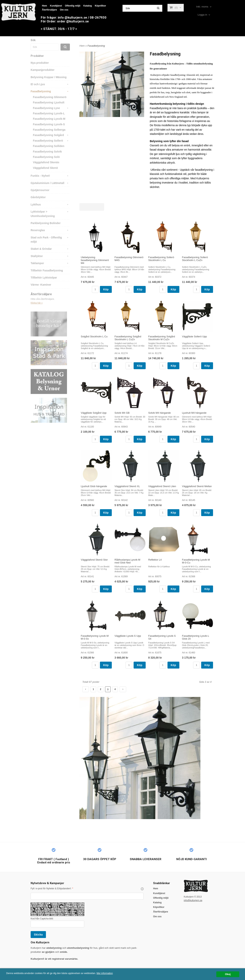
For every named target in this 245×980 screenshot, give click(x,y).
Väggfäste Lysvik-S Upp (128, 636)
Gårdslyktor (38, 203)
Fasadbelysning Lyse (51, 113)
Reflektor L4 (155, 560)
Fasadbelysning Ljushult (49, 108)
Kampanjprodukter (42, 75)
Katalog (88, 6)
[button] (142, 889)
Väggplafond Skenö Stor (94, 560)
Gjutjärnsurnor (40, 195)
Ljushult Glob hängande (94, 486)
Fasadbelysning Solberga (49, 135)
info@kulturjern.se (193, 900)
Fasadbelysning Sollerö (51, 146)
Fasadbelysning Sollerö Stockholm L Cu (161, 259)
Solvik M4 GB (122, 413)
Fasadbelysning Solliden (49, 151)
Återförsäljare (49, 10)
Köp (106, 289)
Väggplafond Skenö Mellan (197, 486)
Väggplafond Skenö (45, 173)
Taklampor (50, 268)
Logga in (202, 15)
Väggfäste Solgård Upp (94, 413)
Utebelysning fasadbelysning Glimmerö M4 (95, 260)
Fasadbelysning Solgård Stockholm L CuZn (128, 338)
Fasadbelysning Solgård (51, 140)
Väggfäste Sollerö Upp (194, 336)
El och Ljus (50, 90)
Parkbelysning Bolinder (46, 228)
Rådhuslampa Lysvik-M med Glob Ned (127, 561)
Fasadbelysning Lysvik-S (49, 130)
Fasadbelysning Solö (46, 162)
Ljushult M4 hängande (194, 413)
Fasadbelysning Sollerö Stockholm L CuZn (195, 259)
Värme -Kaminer (41, 290)
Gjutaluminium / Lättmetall (50, 188)
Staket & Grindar (50, 254)
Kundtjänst (56, 6)
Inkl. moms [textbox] (202, 7)
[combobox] (204, 7)
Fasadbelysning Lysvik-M (49, 124)
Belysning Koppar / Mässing (49, 82)
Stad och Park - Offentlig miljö (50, 245)
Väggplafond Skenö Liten (162, 486)
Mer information (116, 973)
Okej (228, 974)
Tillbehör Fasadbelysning (47, 276)
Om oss (64, 10)
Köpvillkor (100, 6)
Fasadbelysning (50, 97)
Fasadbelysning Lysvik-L (49, 119)
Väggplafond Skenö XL (127, 486)
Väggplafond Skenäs (46, 168)
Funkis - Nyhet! (50, 181)
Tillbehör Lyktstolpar (44, 283)
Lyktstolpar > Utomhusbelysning (50, 219)
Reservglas (50, 236)
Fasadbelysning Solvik (47, 157)
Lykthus (50, 210)
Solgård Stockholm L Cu (94, 336)
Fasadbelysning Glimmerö (50, 102)
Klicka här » (37, 308)
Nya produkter (40, 68)
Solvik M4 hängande (160, 413)
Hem (44, 6)
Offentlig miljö (73, 6)
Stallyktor (50, 261)
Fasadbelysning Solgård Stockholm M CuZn (162, 338)
